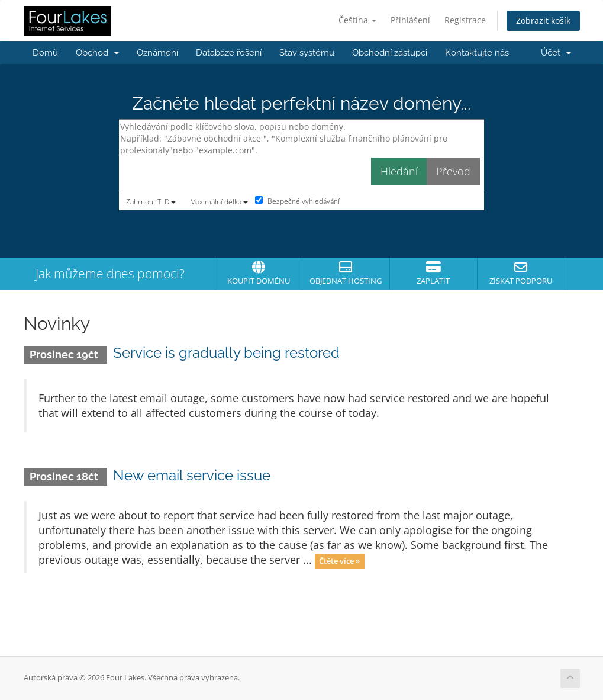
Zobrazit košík (543, 20)
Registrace (465, 20)
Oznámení (157, 53)
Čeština (357, 20)
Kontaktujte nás (477, 53)
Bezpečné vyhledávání (297, 201)
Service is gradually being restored (226, 353)
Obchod (97, 53)
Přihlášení (410, 20)
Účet (556, 53)
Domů (45, 53)
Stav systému (307, 53)
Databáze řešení (229, 53)
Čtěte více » (339, 561)
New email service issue (192, 475)
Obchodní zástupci (390, 53)
